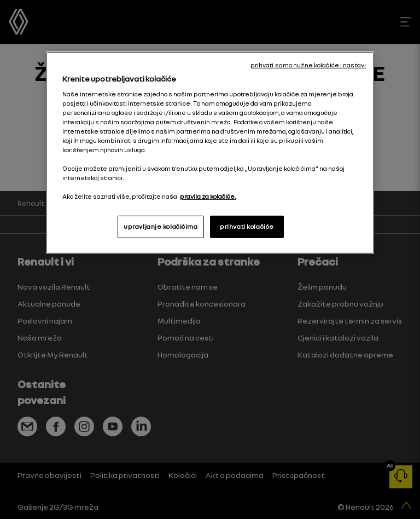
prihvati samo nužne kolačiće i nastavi (308, 65)
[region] (210, 153)
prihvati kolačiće (247, 226)
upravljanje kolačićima (161, 226)
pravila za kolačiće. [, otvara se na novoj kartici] (208, 197)
